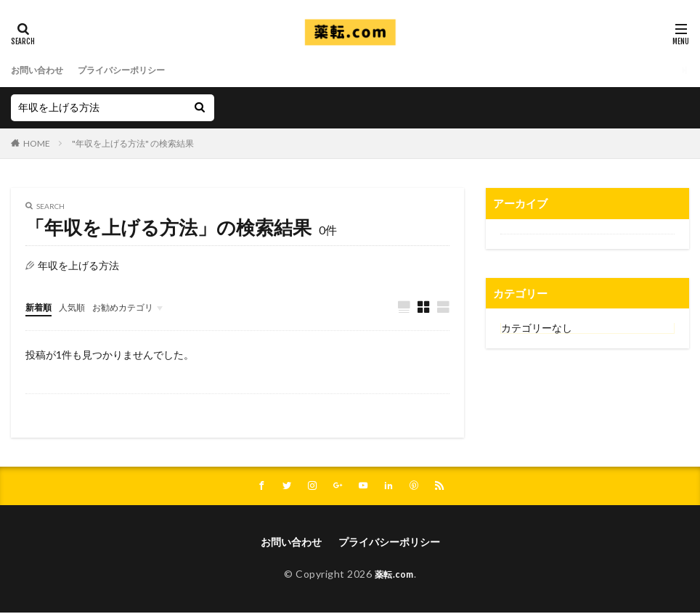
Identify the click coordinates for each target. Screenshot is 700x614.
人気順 (78, 307)
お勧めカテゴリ (137, 307)
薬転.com (394, 576)
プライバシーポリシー (137, 70)
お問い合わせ (41, 70)
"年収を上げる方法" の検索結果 (133, 143)
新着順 (41, 307)
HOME (37, 143)
